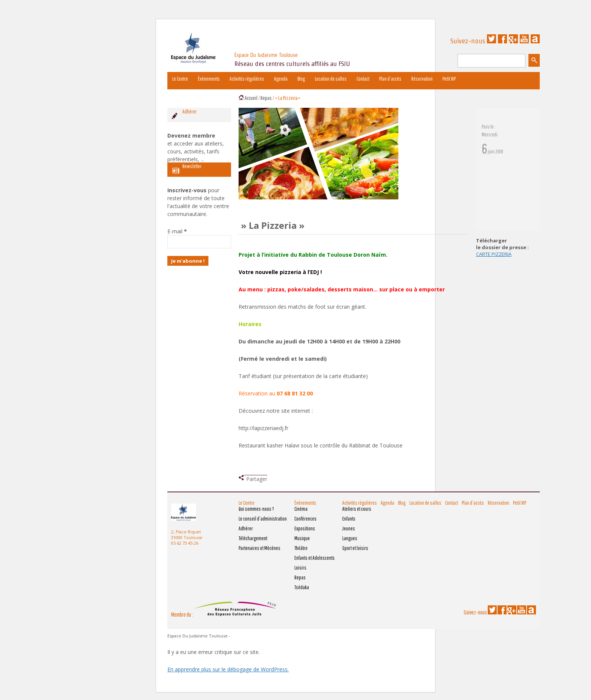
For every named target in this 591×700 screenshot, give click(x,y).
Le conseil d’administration (263, 519)
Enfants (349, 519)
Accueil (251, 98)
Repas (266, 98)
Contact (363, 79)
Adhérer (246, 528)
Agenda (281, 79)
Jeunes (349, 528)
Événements (209, 79)
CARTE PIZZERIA (494, 254)
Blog (301, 79)
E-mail (177, 231)
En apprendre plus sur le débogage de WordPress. (228, 669)
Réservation (422, 79)
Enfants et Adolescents (315, 558)
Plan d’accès (390, 79)
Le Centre (180, 79)
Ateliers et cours (357, 509)
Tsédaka (302, 587)
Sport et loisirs (355, 548)
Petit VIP (449, 79)
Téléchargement (253, 538)
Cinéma (301, 509)
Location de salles (331, 79)
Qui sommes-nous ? (256, 509)
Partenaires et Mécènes (260, 548)
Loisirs (300, 568)
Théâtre (301, 548)
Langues (350, 538)
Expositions (305, 528)
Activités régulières (247, 79)
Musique (302, 538)
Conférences (305, 519)
